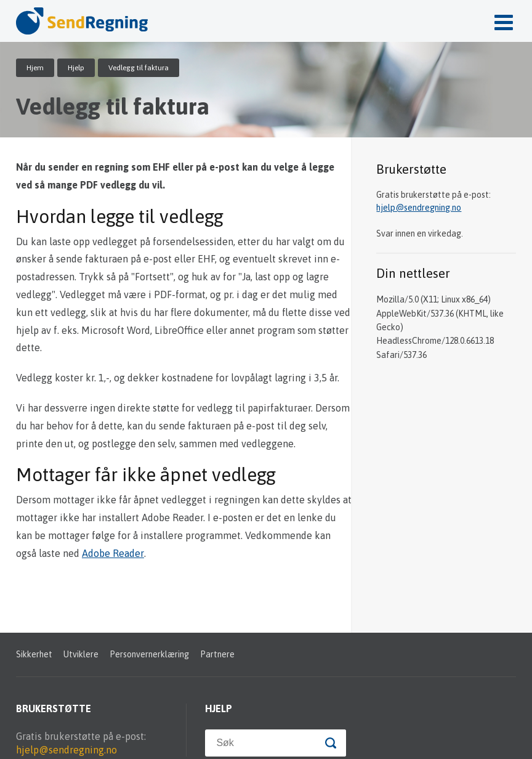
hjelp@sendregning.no (419, 208)
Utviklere (81, 654)
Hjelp (76, 68)
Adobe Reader (113, 553)
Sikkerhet (34, 654)
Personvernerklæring (149, 654)
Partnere (217, 654)
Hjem (35, 68)
